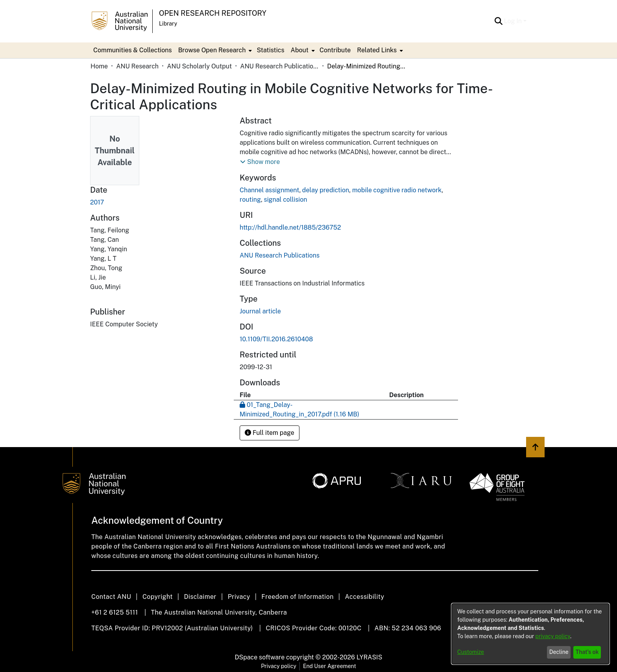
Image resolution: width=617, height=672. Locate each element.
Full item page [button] (270, 433)
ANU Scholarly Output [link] (199, 66)
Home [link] (99, 66)
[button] (499, 21)
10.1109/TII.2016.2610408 (276, 339)
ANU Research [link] (137, 66)
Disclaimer (200, 597)
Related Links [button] (377, 50)
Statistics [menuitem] (270, 50)
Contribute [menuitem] (335, 50)
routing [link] (250, 200)
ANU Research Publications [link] (279, 66)
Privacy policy (279, 666)
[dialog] (530, 634)
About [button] (300, 50)
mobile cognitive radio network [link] (397, 190)
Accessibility (364, 597)
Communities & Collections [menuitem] (133, 50)
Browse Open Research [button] (212, 50)
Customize (471, 652)
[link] (280, 255)
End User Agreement (330, 666)
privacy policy (553, 636)
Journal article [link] (260, 311)
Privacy (239, 597)
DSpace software (260, 657)
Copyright (158, 597)
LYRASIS (369, 657)
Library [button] (168, 24)
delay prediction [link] (326, 190)
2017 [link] (97, 202)
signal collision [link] (286, 200)
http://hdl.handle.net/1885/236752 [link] (290, 227)
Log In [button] (514, 21)
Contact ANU (111, 597)
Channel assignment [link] (269, 190)
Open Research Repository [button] (213, 13)
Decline (559, 652)
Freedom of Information (297, 597)
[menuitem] (214, 50)
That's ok (587, 652)
